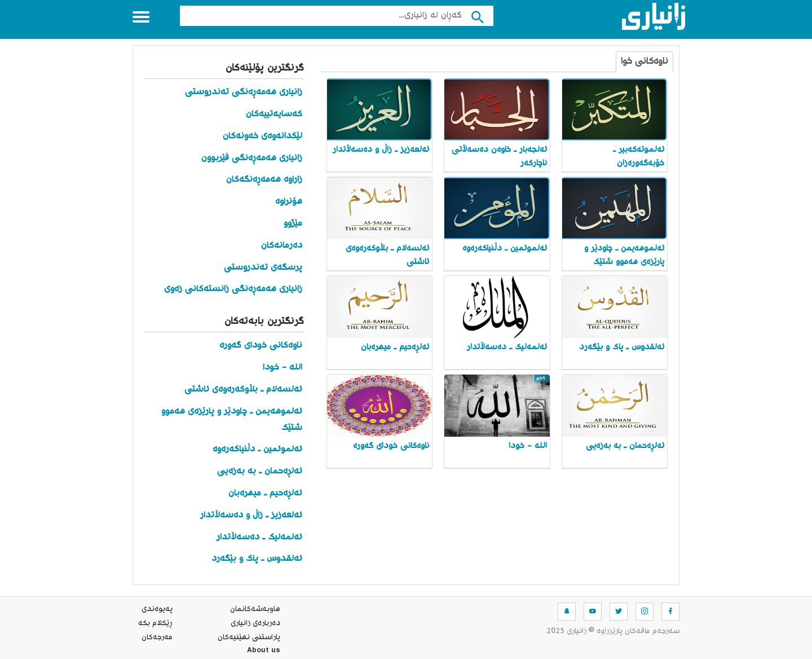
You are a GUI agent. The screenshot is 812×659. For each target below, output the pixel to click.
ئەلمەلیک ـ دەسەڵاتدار (259, 537)
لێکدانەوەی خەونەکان (262, 136)
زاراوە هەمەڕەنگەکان (264, 180)
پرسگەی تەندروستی (263, 268)
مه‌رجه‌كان (157, 638)
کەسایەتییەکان (274, 114)
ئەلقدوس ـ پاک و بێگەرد (257, 559)
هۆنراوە (289, 202)
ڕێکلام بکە (155, 623)
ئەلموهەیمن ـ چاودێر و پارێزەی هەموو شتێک (232, 420)
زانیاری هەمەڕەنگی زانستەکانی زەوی (233, 289)
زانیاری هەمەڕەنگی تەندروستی (244, 92)
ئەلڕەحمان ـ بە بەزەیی (260, 471)
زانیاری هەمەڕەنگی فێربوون (252, 158)
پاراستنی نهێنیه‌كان (249, 638)
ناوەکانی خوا (645, 62)
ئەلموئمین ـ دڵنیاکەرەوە (257, 449)
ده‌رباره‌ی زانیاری (255, 623)
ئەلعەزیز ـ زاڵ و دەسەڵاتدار (251, 515)
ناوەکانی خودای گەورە (261, 346)
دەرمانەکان (282, 246)
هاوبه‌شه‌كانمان (255, 609)
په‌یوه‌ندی (157, 609)
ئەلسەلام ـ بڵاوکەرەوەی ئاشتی (243, 390)
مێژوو (293, 224)
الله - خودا (283, 368)
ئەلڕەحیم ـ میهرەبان (265, 493)
